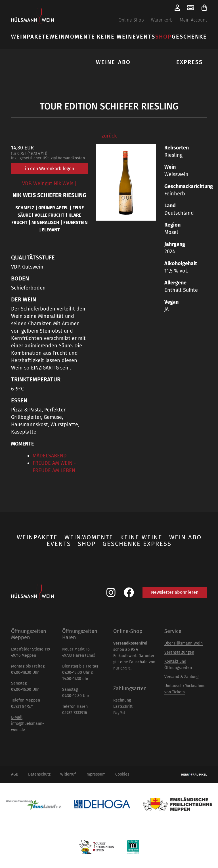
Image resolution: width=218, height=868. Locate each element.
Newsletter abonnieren (175, 592)
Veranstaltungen (179, 652)
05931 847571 (22, 707)
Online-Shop (131, 20)
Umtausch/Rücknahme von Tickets (185, 689)
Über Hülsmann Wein (184, 643)
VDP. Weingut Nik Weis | (49, 183)
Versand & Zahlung (181, 677)
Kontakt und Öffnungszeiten (178, 665)
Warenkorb (162, 20)
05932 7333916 (75, 713)
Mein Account (193, 20)
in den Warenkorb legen (50, 169)
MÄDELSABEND (50, 456)
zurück (109, 136)
